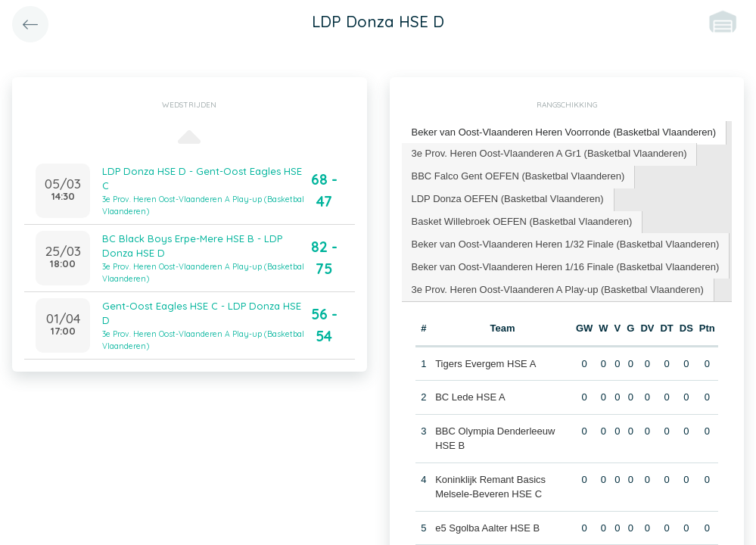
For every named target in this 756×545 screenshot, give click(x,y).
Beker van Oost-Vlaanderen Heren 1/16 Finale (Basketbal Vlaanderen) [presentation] (566, 267)
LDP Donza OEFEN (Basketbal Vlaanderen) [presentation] (508, 199)
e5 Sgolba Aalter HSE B (487, 528)
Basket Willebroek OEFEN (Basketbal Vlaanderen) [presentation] (522, 221)
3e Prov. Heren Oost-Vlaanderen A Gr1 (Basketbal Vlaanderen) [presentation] (549, 153)
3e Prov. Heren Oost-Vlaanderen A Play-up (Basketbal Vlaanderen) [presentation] (558, 290)
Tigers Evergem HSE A (485, 364)
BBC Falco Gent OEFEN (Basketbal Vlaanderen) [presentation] (518, 176)
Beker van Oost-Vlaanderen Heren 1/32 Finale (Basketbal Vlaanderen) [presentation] (566, 244)
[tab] (565, 133)
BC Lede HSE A (470, 397)
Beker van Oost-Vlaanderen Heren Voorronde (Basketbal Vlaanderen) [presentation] (564, 132)
